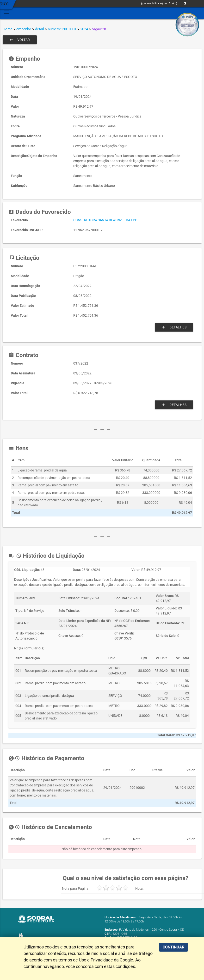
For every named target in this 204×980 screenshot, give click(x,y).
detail (40, 29)
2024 (84, 29)
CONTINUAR (173, 947)
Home (8, 29)
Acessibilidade (151, 3)
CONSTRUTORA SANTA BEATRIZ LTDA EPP (105, 220)
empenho (24, 29)
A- (166, 3)
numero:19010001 (62, 29)
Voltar (20, 40)
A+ (174, 3)
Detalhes (174, 327)
